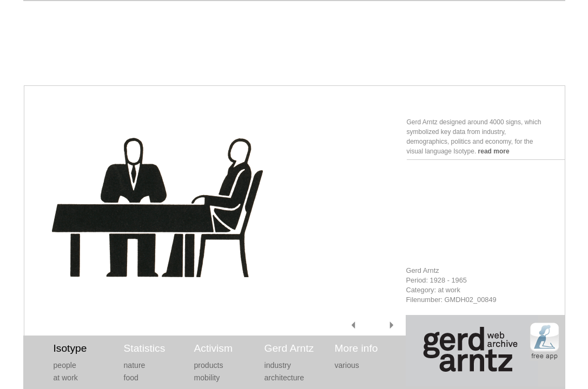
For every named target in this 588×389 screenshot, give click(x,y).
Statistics (145, 348)
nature (135, 365)
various (347, 365)
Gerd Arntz (289, 348)
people (65, 365)
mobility (207, 378)
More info (356, 348)
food (131, 378)
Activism (213, 348)
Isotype (70, 348)
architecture (285, 378)
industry (278, 365)
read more (494, 151)
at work (66, 378)
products (209, 365)
